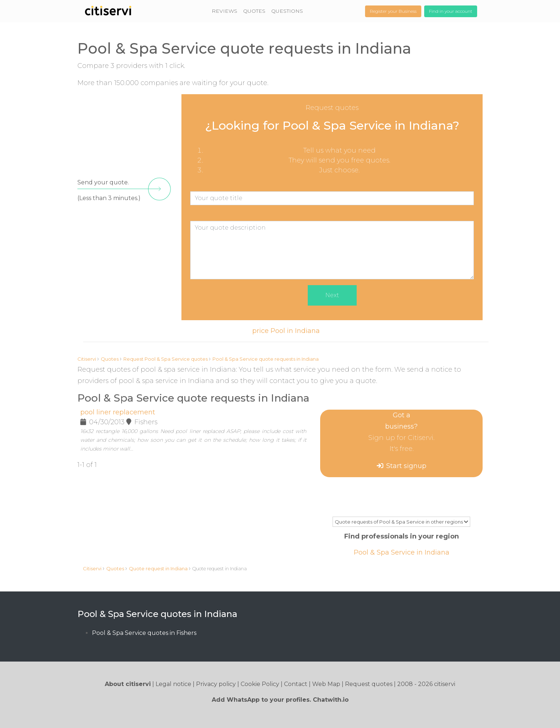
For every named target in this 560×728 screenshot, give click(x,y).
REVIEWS (225, 11)
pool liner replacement (118, 412)
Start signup (406, 466)
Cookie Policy (260, 684)
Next (332, 295)
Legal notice (173, 684)
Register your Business (393, 11)
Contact (296, 684)
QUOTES (254, 11)
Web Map (326, 684)
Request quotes (369, 684)
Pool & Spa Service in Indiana (402, 552)
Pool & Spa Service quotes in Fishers (144, 633)
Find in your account (451, 11)
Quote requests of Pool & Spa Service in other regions (401, 522)
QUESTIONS (287, 11)
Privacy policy (216, 684)
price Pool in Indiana (286, 331)
